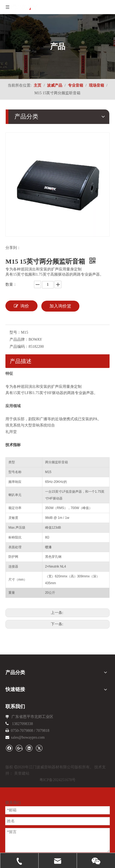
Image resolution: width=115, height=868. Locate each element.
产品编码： (19, 347)
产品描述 (21, 361)
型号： (15, 332)
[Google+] (19, 748)
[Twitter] (39, 748)
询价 (21, 306)
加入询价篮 (60, 306)
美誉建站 (22, 773)
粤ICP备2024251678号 (58, 780)
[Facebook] (9, 748)
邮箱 (9, 841)
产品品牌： (19, 339)
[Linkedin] (29, 748)
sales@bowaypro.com (28, 737)
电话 (9, 808)
